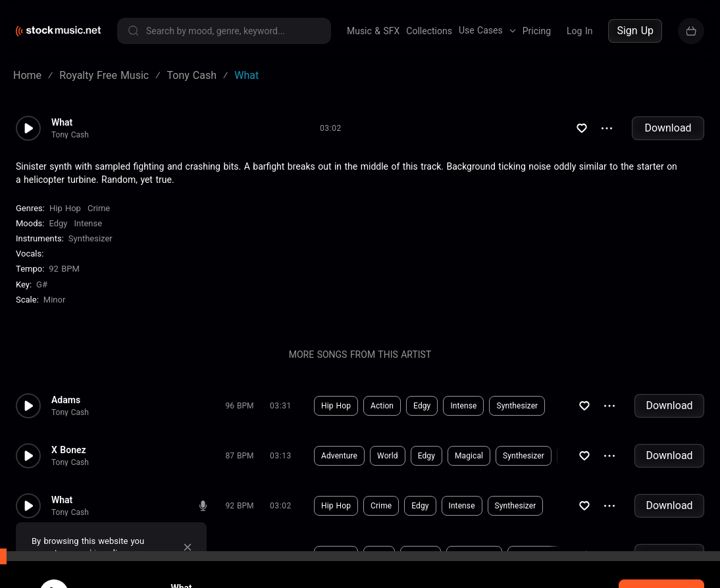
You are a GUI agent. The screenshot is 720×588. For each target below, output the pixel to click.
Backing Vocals (542, 556)
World (388, 456)
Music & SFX (373, 31)
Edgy (58, 223)
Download (668, 128)
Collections (429, 31)
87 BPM (240, 456)
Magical (469, 456)
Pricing (537, 31)
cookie (88, 553)
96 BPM (240, 406)
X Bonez (69, 450)
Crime (99, 208)
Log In (579, 31)
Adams (66, 400)
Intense (88, 223)
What (62, 122)
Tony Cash (70, 135)
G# (42, 284)
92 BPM (64, 269)
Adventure (339, 456)
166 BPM (240, 556)
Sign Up (635, 31)
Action (382, 406)
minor (55, 300)
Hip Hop (65, 208)
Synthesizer (90, 238)
